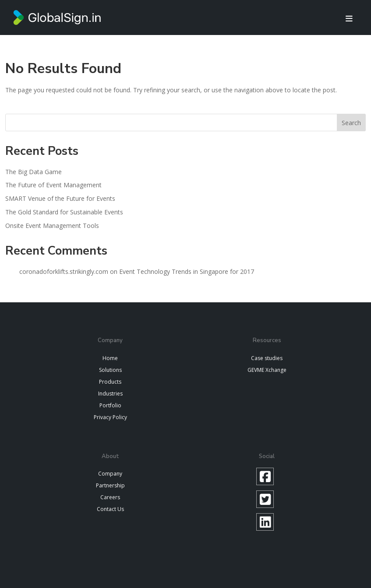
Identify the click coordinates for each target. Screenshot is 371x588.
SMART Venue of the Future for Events (60, 198)
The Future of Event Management (53, 185)
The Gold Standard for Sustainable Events (64, 212)
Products (110, 382)
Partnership (110, 485)
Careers (110, 497)
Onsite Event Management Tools (52, 226)
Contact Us (110, 509)
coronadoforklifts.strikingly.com (64, 271)
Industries (110, 394)
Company (110, 474)
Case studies (267, 358)
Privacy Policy (110, 417)
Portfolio (110, 405)
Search (351, 123)
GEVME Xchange (267, 370)
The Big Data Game (34, 172)
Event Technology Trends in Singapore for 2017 (187, 271)
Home (110, 358)
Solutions (110, 370)
